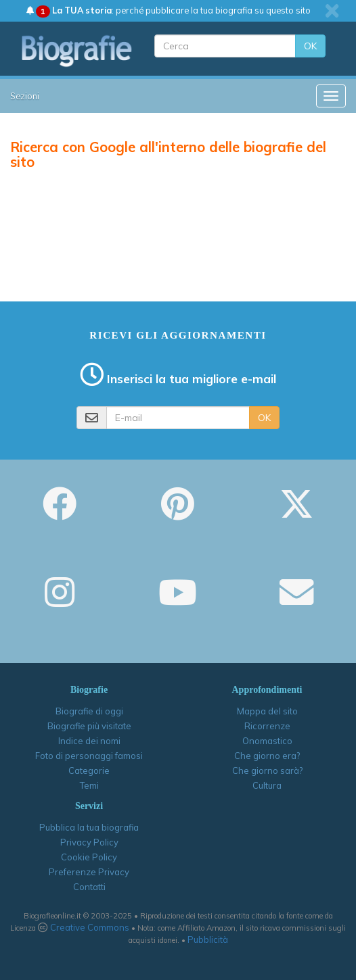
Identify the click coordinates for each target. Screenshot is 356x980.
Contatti (89, 887)
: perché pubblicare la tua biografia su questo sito (169, 10)
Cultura (267, 785)
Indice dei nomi (89, 741)
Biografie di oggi (89, 711)
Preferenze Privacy (89, 872)
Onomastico (267, 741)
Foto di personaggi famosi (89, 756)
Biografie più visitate (89, 726)
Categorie (89, 770)
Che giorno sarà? (267, 770)
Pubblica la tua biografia (89, 827)
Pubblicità (208, 939)
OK (310, 46)
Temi (89, 785)
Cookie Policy (89, 857)
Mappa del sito (267, 711)
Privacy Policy (89, 842)
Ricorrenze (267, 726)
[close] (332, 11)
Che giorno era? (267, 756)
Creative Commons (90, 927)
